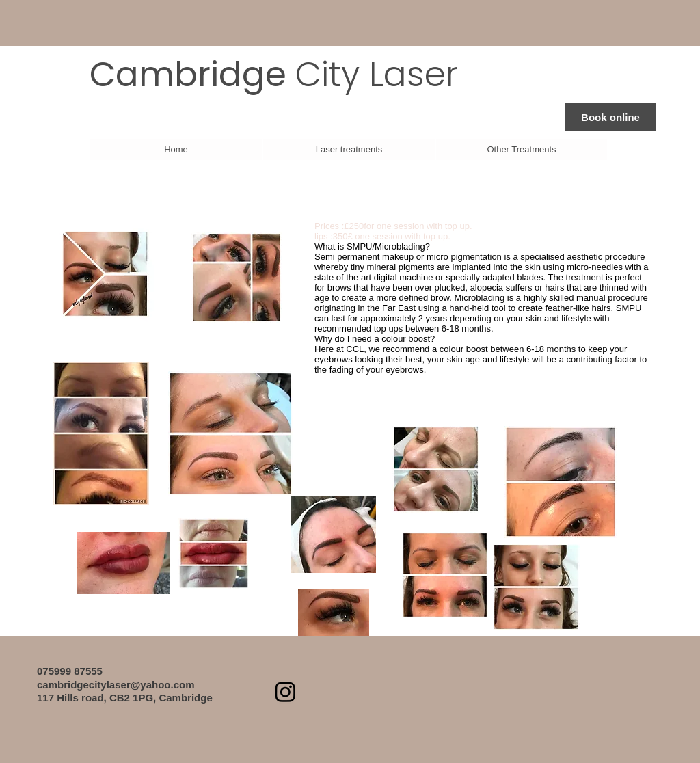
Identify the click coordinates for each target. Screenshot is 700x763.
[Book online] (610, 117)
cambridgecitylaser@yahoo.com (116, 685)
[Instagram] (285, 692)
